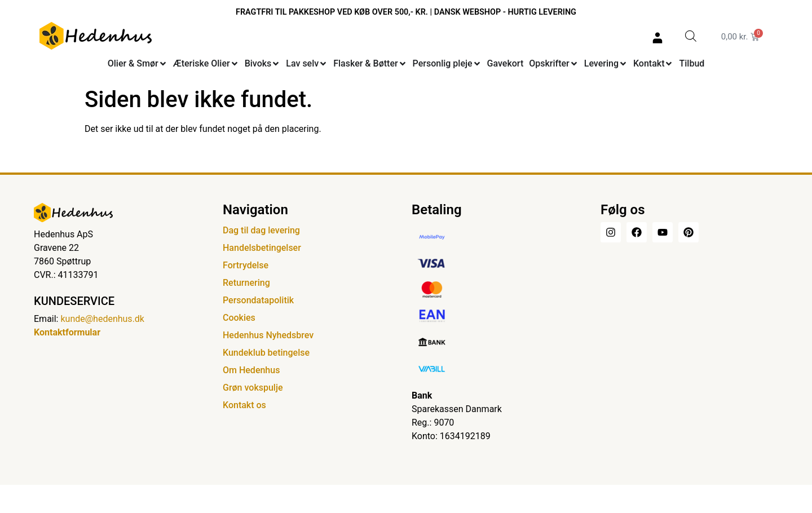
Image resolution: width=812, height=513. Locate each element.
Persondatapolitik (258, 300)
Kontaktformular (67, 332)
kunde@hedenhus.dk (102, 319)
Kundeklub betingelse (266, 353)
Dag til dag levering (261, 230)
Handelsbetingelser (262, 248)
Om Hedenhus (251, 370)
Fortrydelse (246, 265)
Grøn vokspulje (253, 388)
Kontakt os (244, 405)
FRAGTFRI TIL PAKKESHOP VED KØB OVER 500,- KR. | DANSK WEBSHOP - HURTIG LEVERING (406, 12)
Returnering (246, 283)
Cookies (239, 318)
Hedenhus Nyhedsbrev (268, 335)
